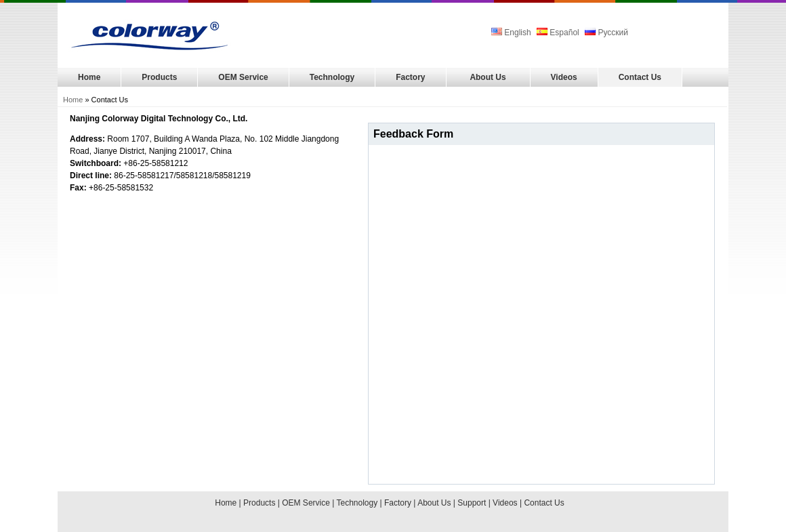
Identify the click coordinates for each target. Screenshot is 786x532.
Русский (606, 33)
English (512, 33)
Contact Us (640, 77)
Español (558, 33)
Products (159, 77)
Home (89, 77)
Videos (564, 77)
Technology (332, 77)
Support (472, 503)
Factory (410, 77)
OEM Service (243, 77)
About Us (488, 77)
